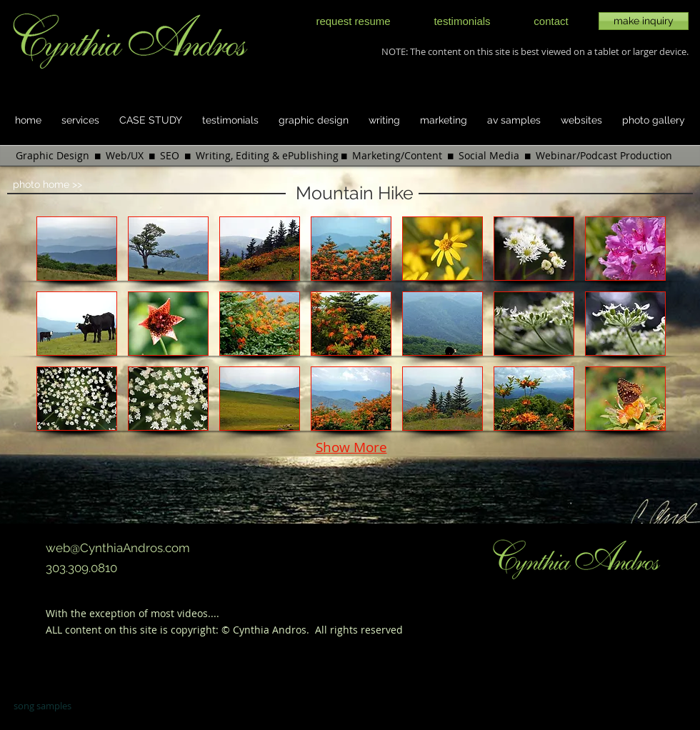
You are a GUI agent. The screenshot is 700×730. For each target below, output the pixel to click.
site (149, 630)
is (165, 630)
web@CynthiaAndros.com (118, 548)
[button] (77, 249)
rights (344, 630)
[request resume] (353, 21)
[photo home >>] (62, 185)
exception (114, 613)
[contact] (551, 21)
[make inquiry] (644, 21)
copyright (193, 630)
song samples (42, 706)
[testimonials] (462, 21)
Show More (351, 447)
